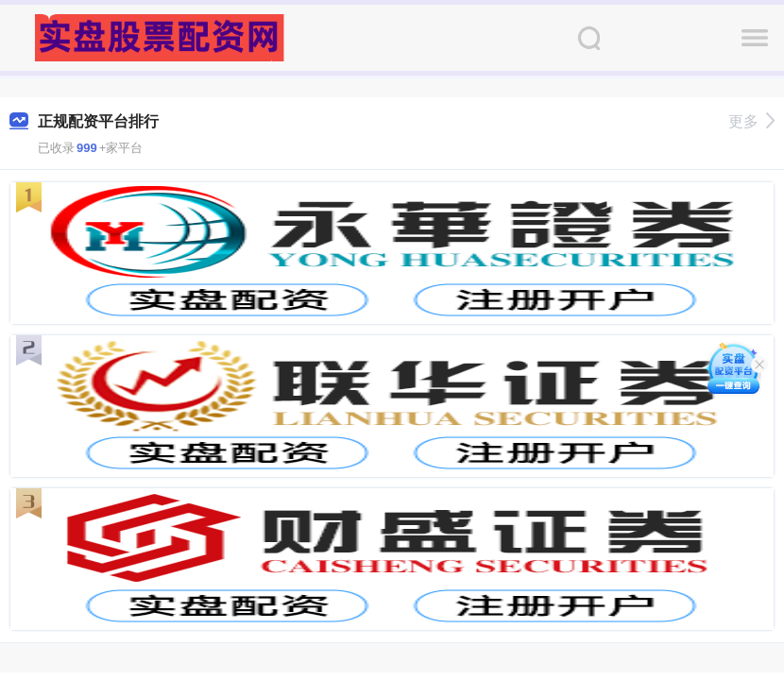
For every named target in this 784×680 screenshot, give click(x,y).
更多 (751, 121)
